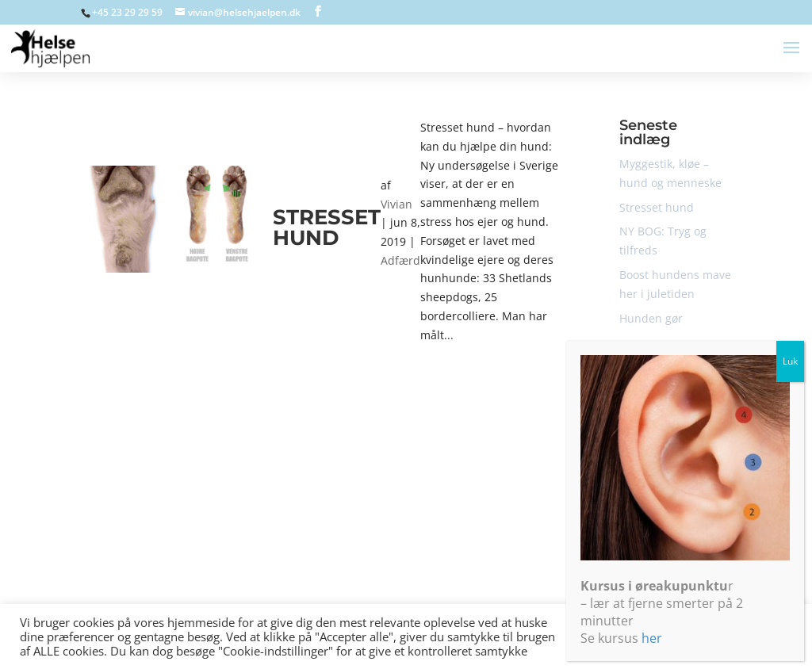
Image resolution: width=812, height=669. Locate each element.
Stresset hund (327, 227)
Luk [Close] (790, 463)
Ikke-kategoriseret (666, 440)
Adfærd (400, 260)
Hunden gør (651, 318)
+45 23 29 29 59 (127, 12)
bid (628, 415)
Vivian (396, 204)
